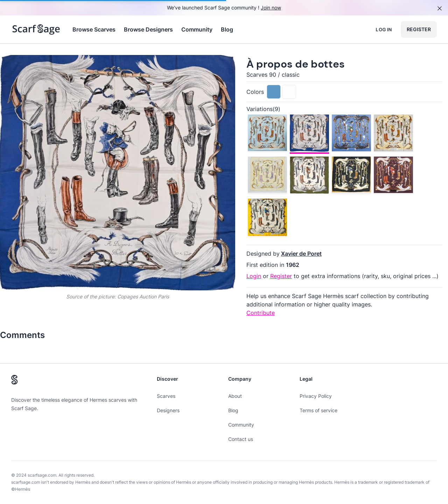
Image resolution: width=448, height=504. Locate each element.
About (235, 396)
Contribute (261, 313)
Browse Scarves (94, 29)
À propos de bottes (296, 64)
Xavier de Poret (301, 254)
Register (419, 29)
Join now (271, 8)
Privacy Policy (316, 396)
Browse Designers (148, 29)
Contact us (241, 439)
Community (197, 29)
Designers (168, 410)
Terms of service (318, 410)
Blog (227, 29)
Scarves (166, 396)
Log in (384, 29)
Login (254, 276)
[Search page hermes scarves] (36, 29)
